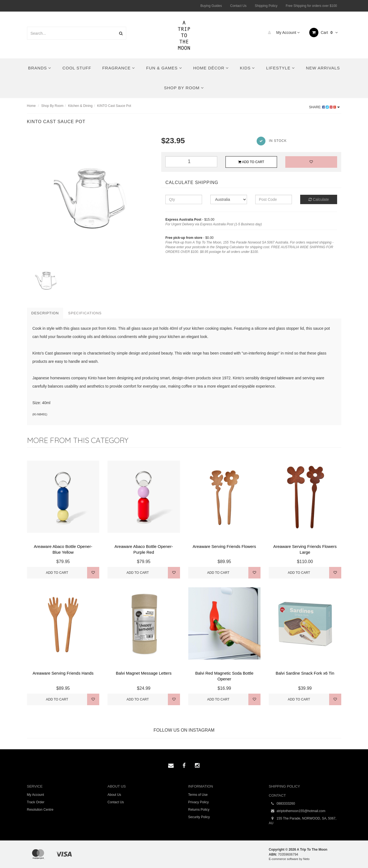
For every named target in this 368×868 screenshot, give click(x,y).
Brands (40, 68)
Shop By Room (184, 88)
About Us (114, 795)
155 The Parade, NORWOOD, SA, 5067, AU (303, 821)
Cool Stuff (77, 68)
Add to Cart (251, 162)
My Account (282, 33)
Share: (324, 107)
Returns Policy (199, 810)
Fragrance (119, 68)
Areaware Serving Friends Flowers (224, 546)
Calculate (319, 199)
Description (45, 313)
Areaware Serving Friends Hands (63, 673)
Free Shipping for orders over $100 (311, 6)
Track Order (36, 802)
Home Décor (211, 68)
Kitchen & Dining (80, 106)
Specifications (85, 313)
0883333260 (282, 804)
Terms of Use (198, 795)
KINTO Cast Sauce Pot (114, 106)
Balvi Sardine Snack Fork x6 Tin (305, 673)
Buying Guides (211, 6)
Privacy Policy (199, 802)
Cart (323, 33)
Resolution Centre (40, 810)
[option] (90, 198)
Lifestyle (280, 68)
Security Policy (199, 817)
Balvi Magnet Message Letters (144, 673)
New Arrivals (323, 68)
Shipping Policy (266, 6)
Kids (247, 68)
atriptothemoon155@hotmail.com (297, 811)
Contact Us (238, 6)
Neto (306, 859)
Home (31, 106)
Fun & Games (164, 68)
